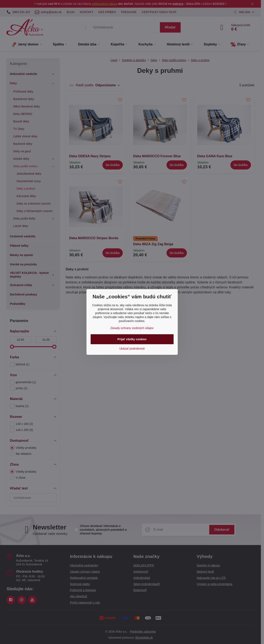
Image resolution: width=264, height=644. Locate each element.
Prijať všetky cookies (132, 339)
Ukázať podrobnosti (132, 349)
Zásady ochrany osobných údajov (132, 328)
